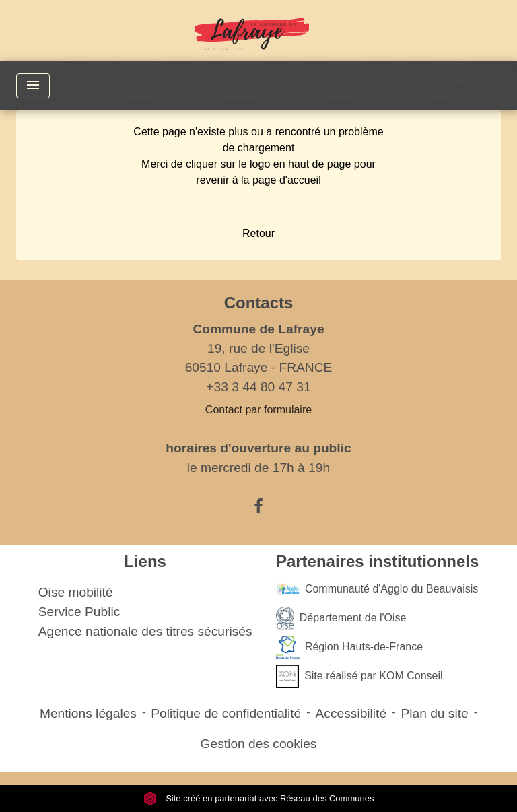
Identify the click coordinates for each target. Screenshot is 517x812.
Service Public (79, 612)
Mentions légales (88, 713)
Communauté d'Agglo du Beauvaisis (377, 589)
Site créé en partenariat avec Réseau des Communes (259, 798)
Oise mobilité (76, 592)
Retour (258, 233)
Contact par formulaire (258, 410)
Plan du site (434, 713)
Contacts (259, 303)
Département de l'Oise (341, 618)
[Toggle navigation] (33, 86)
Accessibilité (351, 713)
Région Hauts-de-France (349, 647)
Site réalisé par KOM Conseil (359, 676)
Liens (145, 561)
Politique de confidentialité (226, 713)
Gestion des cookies (259, 744)
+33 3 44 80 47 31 (258, 387)
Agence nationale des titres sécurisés (145, 631)
